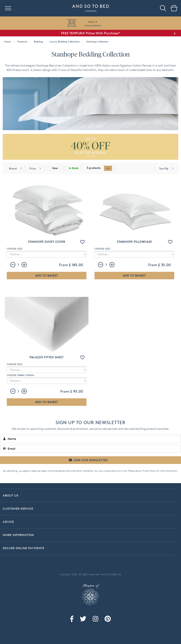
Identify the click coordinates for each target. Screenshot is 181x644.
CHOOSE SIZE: (15, 249)
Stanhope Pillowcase (134, 242)
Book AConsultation (93, 24)
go (108, 168)
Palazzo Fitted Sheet (47, 357)
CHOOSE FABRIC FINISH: (21, 375)
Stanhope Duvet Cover (47, 242)
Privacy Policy (149, 471)
